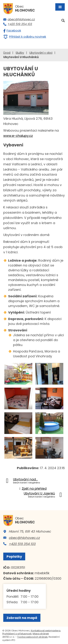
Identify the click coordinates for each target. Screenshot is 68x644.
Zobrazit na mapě (22, 618)
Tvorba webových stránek (32, 637)
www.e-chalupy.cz (18, 136)
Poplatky (14, 556)
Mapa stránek (41, 634)
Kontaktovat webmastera (46, 631)
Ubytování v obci (41, 53)
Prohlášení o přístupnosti (17, 634)
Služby (20, 53)
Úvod (7, 53)
